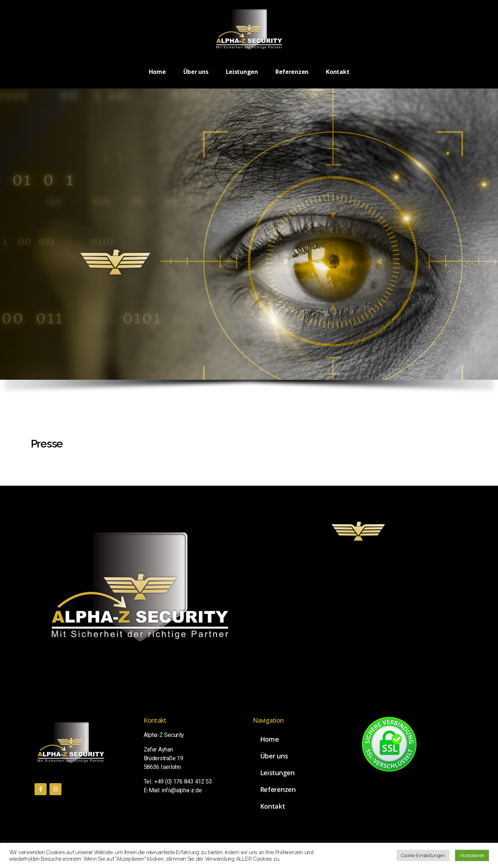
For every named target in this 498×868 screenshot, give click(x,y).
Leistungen (242, 72)
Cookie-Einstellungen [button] (423, 855)
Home (157, 72)
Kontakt (338, 72)
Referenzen (292, 72)
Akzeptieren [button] (472, 855)
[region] (249, 245)
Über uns (196, 72)
